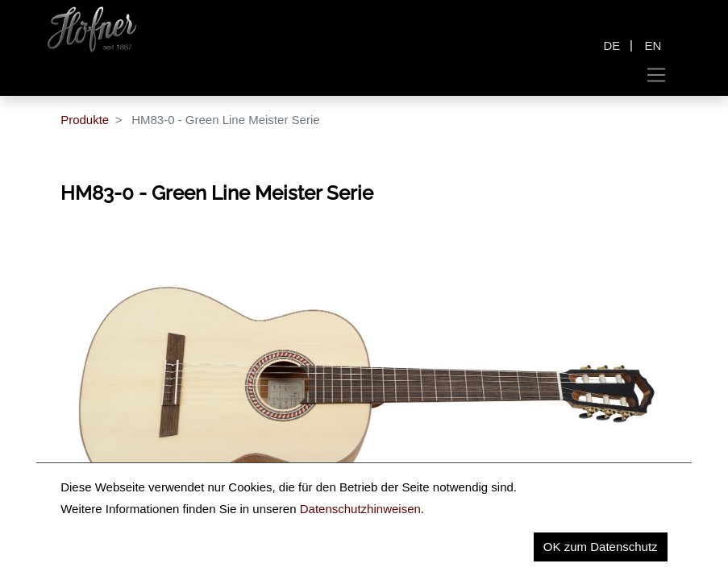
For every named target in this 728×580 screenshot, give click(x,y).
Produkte (85, 120)
